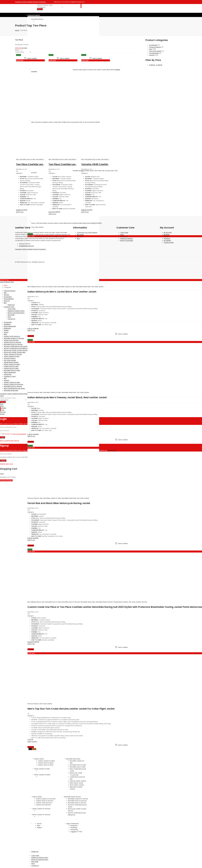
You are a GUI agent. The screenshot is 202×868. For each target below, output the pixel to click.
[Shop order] (23, 52)
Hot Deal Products (37, 19)
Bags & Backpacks (73, 824)
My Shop (167, 235)
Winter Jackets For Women (41, 815)
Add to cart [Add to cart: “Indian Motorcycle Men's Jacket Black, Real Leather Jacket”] (31, 331)
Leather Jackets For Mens (46, 761)
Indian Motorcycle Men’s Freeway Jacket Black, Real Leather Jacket (67, 397)
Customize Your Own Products (87, 233)
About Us (80, 237)
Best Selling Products (34, 287)
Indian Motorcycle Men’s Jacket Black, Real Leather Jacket (62, 292)
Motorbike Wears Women (104, 602)
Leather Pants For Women (45, 801)
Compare (31, 336)
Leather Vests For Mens (46, 765)
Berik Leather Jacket (76, 783)
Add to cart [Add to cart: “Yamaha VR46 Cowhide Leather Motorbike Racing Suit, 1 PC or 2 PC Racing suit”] (85, 212)
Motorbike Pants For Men (78, 765)
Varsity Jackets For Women (41, 809)
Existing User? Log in (7, 464)
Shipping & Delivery (127, 239)
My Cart (166, 237)
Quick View (31, 342)
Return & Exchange (127, 241)
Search (40, 9)
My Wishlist (167, 241)
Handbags (74, 828)
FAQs (122, 235)
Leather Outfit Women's (44, 803)
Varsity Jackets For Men (42, 769)
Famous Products (48, 287)
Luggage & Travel (76, 832)
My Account (168, 233)
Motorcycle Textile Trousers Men (76, 774)
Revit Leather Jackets (77, 785)
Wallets (39, 828)
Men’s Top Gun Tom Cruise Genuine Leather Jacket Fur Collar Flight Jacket (71, 709)
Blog (78, 239)
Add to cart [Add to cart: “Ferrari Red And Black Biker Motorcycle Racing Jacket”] (31, 540)
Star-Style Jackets (97, 287)
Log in (2, 437)
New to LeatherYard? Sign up (10, 441)
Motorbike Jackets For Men (67, 287)
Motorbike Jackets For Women (78, 799)
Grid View (18, 48)
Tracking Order (169, 243)
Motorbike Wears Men (83, 287)
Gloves (39, 824)
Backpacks (74, 826)
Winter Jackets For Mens (42, 775)
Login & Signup (5, 282)
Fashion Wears (39, 759)
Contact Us (124, 237)
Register (3, 461)
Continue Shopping (6, 480)
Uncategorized (154, 53)
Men (56, 287)
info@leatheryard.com (26, 246)
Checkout (167, 239)
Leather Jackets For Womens (46, 799)
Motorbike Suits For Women (71, 602)
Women (144, 602)
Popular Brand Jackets (121, 602)
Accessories (153, 45)
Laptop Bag (74, 830)
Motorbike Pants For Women (77, 801)
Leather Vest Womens (43, 805)
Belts (39, 826)
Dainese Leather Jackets (78, 781)
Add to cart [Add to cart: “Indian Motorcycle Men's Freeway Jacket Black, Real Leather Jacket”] (31, 436)
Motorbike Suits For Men (53, 602)
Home (17, 30)
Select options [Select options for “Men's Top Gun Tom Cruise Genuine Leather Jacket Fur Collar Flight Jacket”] (32, 742)
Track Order (124, 233)
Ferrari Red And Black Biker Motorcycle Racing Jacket (59, 503)
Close (12, 282)
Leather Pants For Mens (46, 763)
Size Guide (80, 235)
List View (24, 48)
